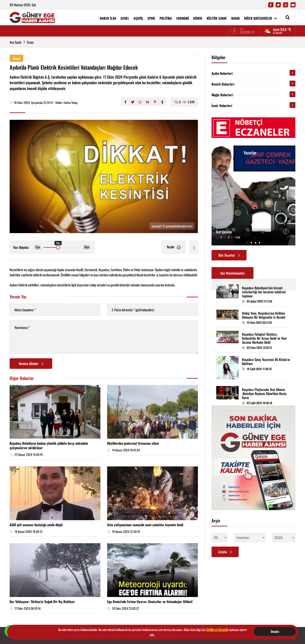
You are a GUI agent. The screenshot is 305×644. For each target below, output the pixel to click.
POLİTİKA (166, 18)
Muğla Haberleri (222, 95)
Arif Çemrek (224, 232)
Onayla (275, 631)
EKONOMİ (183, 18)
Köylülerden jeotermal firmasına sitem (133, 443)
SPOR (151, 18)
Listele (225, 552)
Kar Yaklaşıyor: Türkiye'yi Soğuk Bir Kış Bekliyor (42, 601)
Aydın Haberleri (222, 73)
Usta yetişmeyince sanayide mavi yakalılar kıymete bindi (145, 525)
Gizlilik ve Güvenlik (217, 629)
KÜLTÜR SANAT (217, 18)
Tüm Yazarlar (229, 255)
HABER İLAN (108, 18)
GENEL (125, 18)
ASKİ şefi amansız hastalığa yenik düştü (36, 525)
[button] (247, 243)
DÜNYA (198, 18)
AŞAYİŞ (138, 18)
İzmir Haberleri (222, 105)
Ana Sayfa (15, 42)
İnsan (30, 42)
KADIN (235, 18)
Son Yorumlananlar (233, 273)
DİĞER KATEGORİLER (261, 18)
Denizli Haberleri (223, 84)
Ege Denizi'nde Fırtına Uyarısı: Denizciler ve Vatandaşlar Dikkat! (150, 601)
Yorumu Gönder (31, 363)
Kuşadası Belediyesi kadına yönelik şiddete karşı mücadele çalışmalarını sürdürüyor (49, 445)
